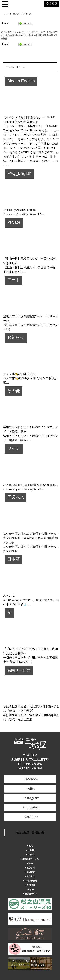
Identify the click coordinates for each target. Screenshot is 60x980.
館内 (30, 863)
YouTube (30, 817)
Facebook (30, 779)
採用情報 (30, 885)
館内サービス (19, 670)
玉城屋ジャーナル (30, 859)
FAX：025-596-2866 (30, 768)
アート (14, 280)
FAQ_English (19, 173)
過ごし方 (30, 868)
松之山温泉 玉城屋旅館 (30, 833)
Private (14, 222)
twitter (30, 788)
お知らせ (16, 337)
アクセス (30, 876)
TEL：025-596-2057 (30, 764)
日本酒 (13, 559)
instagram (30, 798)
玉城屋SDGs (30, 894)
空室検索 (52, 4)
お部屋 (30, 855)
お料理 (30, 850)
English (30, 889)
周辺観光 (16, 497)
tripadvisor (30, 807)
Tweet (5, 23)
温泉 (30, 846)
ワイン (14, 448)
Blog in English (21, 81)
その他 (14, 391)
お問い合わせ (30, 881)
